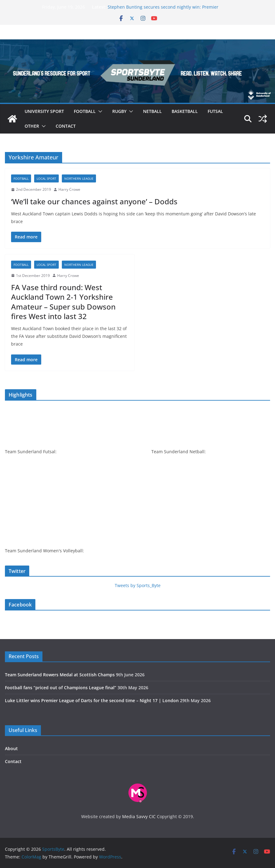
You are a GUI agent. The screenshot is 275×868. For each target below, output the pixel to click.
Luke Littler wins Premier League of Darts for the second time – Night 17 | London (92, 700)
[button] (99, 111)
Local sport (46, 178)
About (11, 748)
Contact (66, 126)
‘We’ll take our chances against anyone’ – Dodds (94, 201)
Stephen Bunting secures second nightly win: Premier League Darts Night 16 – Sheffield (163, 10)
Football (85, 111)
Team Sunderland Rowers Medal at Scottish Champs (60, 675)
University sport (44, 111)
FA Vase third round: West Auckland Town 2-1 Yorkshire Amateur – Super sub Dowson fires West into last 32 (63, 302)
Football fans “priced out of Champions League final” (61, 688)
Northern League (79, 178)
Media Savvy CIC (139, 816)
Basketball (185, 111)
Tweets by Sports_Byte (138, 585)
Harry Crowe (69, 189)
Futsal (215, 111)
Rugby (119, 111)
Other (32, 126)
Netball (152, 111)
